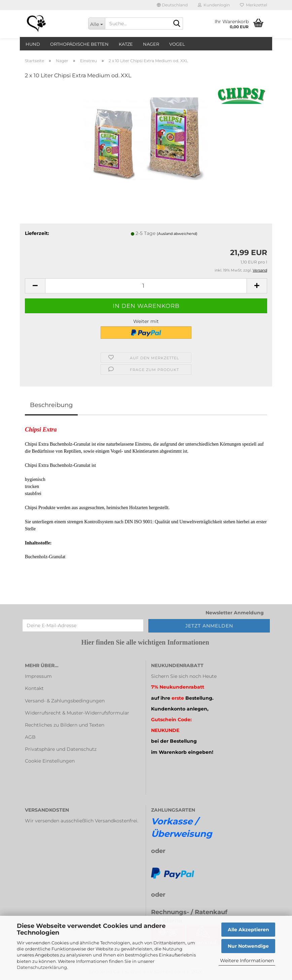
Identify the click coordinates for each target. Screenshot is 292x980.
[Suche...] (97, 24)
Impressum (38, 676)
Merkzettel (253, 5)
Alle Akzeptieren (248, 930)
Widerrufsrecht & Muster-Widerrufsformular (77, 713)
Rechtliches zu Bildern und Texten (65, 725)
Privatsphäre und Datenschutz (61, 749)
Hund (33, 44)
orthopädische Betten (79, 44)
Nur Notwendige (248, 946)
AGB (30, 737)
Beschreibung (51, 405)
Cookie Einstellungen (50, 761)
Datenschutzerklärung (42, 967)
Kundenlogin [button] (214, 5)
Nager (151, 44)
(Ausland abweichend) (177, 234)
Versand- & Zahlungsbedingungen (65, 701)
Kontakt (34, 688)
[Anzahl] (146, 286)
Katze (126, 44)
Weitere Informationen (247, 961)
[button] (172, 5)
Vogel (177, 44)
